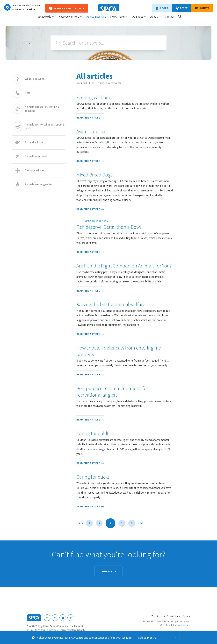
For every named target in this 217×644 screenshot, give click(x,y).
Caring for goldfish (95, 433)
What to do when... (35, 79)
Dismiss (184, 638)
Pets (28, 93)
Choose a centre (7, 7)
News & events (119, 20)
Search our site (180, 19)
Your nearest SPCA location (26, 6)
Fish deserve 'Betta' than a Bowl (125, 225)
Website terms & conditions (166, 616)
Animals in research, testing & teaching (42, 109)
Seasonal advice (34, 171)
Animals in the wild (36, 157)
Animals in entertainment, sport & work (45, 127)
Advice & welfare (96, 20)
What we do (46, 20)
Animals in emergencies (39, 184)
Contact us (108, 571)
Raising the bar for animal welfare (111, 304)
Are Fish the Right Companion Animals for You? (124, 266)
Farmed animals (34, 143)
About (156, 20)
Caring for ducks (93, 477)
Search (58, 43)
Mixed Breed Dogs (94, 175)
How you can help (70, 20)
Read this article (90, 118)
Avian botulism (92, 131)
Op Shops (139, 20)
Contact (170, 20)
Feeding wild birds (95, 97)
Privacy (186, 616)
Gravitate (185, 625)
